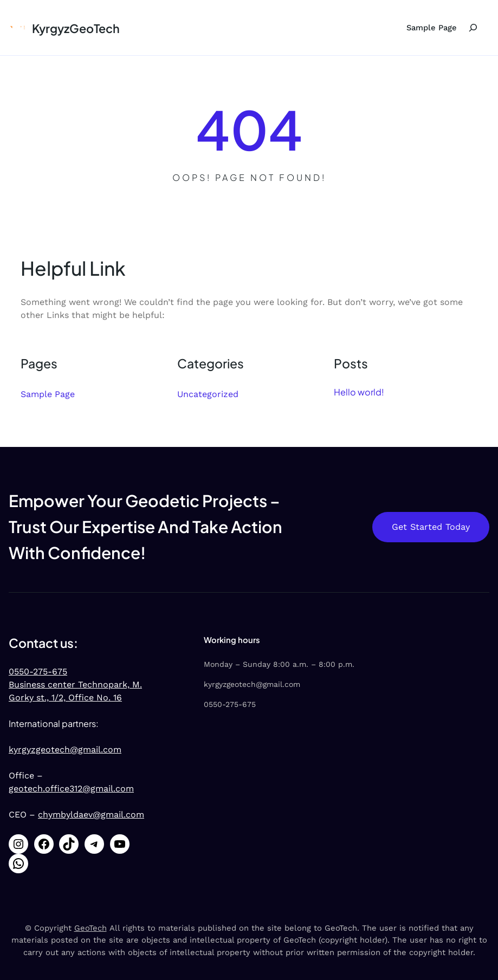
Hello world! (359, 392)
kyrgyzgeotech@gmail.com (65, 749)
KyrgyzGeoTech (76, 28)
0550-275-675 (38, 671)
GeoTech (90, 928)
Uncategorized (208, 394)
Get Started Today (431, 527)
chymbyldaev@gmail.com (91, 814)
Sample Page (432, 28)
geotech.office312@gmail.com (71, 788)
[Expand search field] (473, 28)
